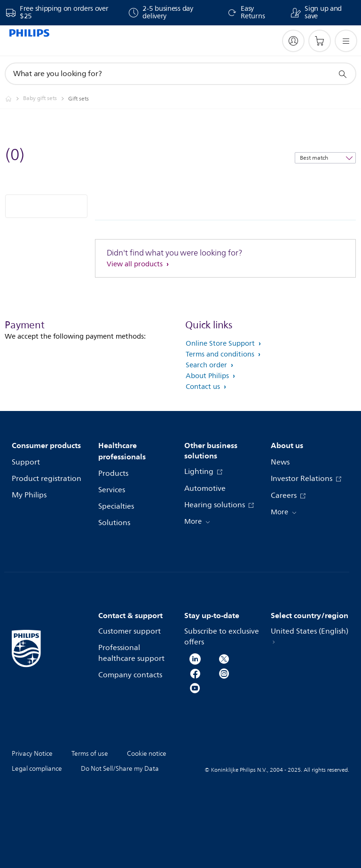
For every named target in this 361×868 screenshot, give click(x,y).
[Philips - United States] (14, 99)
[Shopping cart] (320, 41)
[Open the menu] (346, 41)
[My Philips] (293, 41)
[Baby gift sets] (46, 99)
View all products (136, 264)
